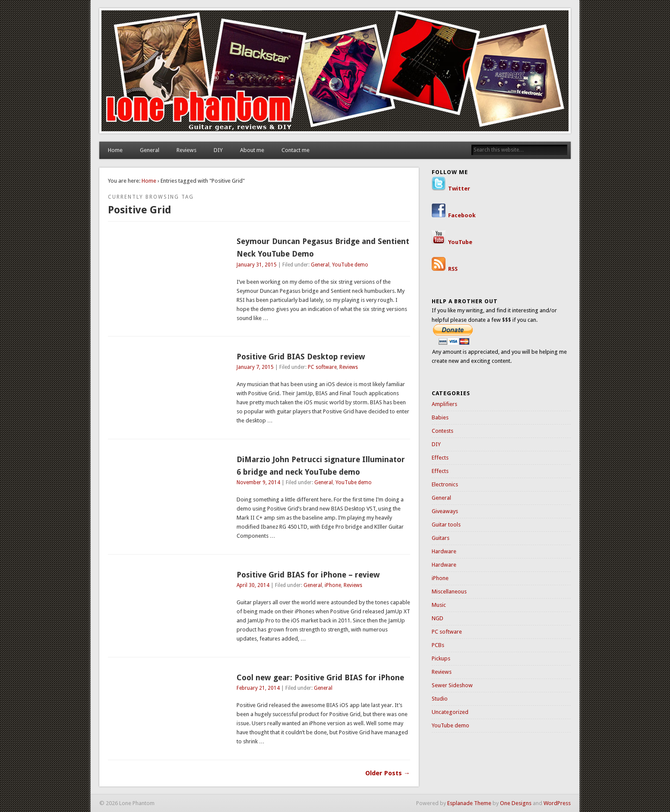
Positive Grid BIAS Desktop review (301, 357)
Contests (442, 431)
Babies (440, 417)
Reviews (186, 150)
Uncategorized (450, 712)
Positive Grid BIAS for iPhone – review (308, 575)
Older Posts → (388, 773)
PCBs (438, 645)
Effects (440, 458)
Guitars (441, 538)
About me (252, 150)
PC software (322, 367)
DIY (218, 150)
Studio (440, 699)
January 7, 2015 (255, 367)
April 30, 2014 (253, 585)
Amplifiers (444, 404)
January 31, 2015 (257, 265)
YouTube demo (350, 265)
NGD (438, 618)
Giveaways (445, 511)
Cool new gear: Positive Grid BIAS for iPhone (320, 677)
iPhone (333, 585)
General (150, 150)
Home (115, 150)
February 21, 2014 (258, 688)
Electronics (445, 484)
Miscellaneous (449, 592)
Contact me (295, 150)
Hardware (444, 551)
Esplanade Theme (469, 803)
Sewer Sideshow (452, 685)
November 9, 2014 (258, 482)
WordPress (557, 803)
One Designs (516, 803)
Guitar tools (446, 525)
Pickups (441, 658)
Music (439, 605)
